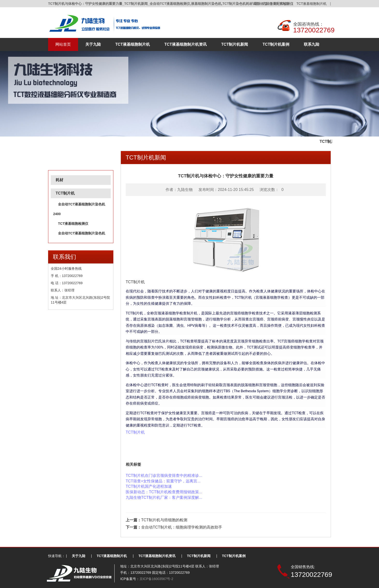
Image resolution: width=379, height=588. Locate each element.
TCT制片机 (65, 193)
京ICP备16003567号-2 (156, 579)
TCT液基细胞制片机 (311, 4)
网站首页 (63, 44)
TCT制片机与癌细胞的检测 (164, 520)
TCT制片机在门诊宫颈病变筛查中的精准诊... (164, 475)
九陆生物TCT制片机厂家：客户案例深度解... (164, 497)
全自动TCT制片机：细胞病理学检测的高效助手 (182, 527)
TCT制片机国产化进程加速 (149, 486)
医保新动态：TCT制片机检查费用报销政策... (164, 492)
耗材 (59, 180)
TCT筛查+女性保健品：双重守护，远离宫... (163, 481)
